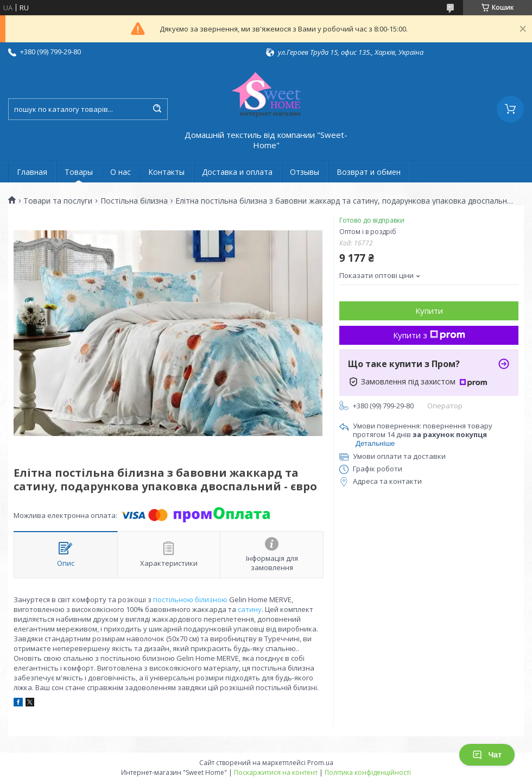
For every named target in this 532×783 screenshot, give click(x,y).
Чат (487, 755)
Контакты (166, 172)
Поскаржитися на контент (276, 772)
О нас (121, 172)
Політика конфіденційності (368, 772)
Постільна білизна (134, 201)
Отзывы (305, 172)
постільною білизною (190, 599)
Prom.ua (320, 763)
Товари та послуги (58, 201)
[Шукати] (157, 109)
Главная (32, 172)
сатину (250, 609)
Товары (79, 172)
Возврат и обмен (369, 172)
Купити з (429, 335)
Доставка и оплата (237, 172)
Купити (429, 311)
